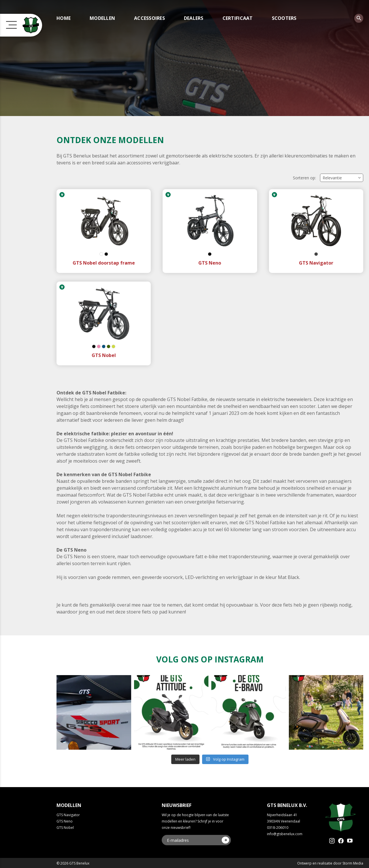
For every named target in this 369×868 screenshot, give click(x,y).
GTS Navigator (68, 815)
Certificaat (238, 18)
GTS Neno (65, 821)
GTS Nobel (65, 828)
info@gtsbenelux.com (285, 834)
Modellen (102, 18)
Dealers (194, 18)
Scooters (284, 18)
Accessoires (149, 18)
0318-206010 (278, 828)
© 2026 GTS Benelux (73, 863)
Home (64, 18)
